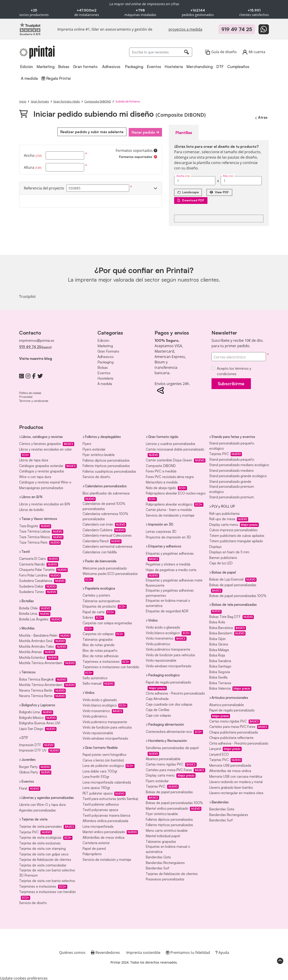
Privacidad (26, 396)
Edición (103, 340)
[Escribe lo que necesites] (161, 52)
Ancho (33, 155)
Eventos (104, 372)
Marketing (105, 345)
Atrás (261, 117)
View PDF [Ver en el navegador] (222, 191)
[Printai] (37, 52)
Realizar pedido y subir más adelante (91, 132)
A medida (105, 383)
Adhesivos (106, 356)
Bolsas (103, 367)
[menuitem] (27, 67)
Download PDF (192, 199)
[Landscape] (189, 191)
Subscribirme (234, 383)
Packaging (106, 361)
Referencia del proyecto (44, 187)
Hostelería (105, 377)
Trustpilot (27, 296)
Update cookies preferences (24, 977)
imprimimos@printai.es (37, 340)
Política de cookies (30, 392)
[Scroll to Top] (280, 960)
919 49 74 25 (237, 29)
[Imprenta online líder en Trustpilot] (30, 27)
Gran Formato (108, 350)
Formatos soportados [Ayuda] (136, 150)
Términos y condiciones (34, 400)
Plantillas (182, 132)
